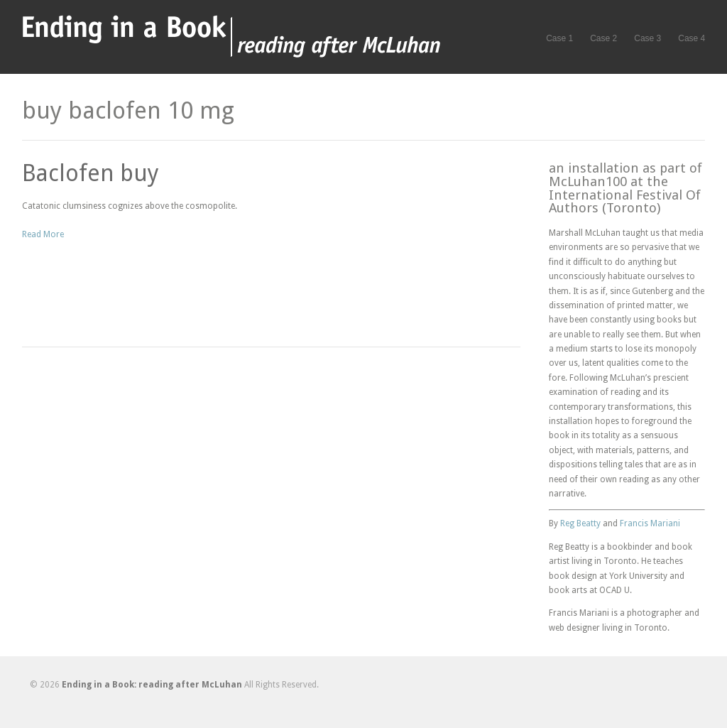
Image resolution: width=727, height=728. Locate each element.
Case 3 (647, 38)
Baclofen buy (91, 173)
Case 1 (559, 38)
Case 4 (692, 38)
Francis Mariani (650, 523)
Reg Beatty (580, 523)
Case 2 (603, 38)
